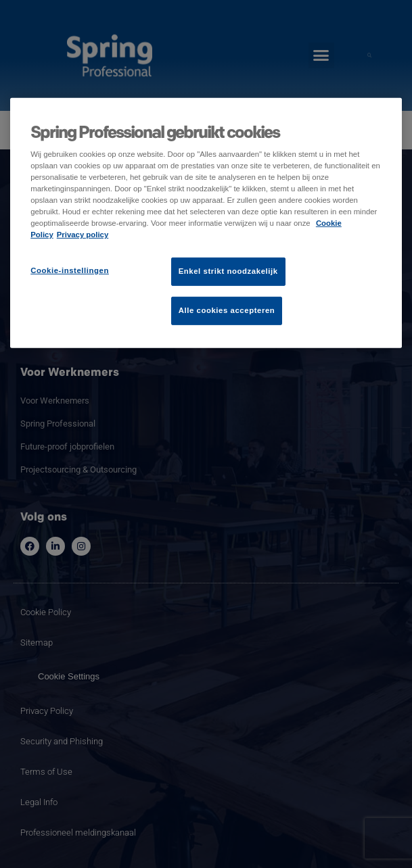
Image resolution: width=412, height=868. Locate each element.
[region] (206, 222)
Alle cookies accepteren (227, 310)
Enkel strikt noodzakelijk (228, 271)
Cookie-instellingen (70, 270)
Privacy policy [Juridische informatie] (83, 235)
